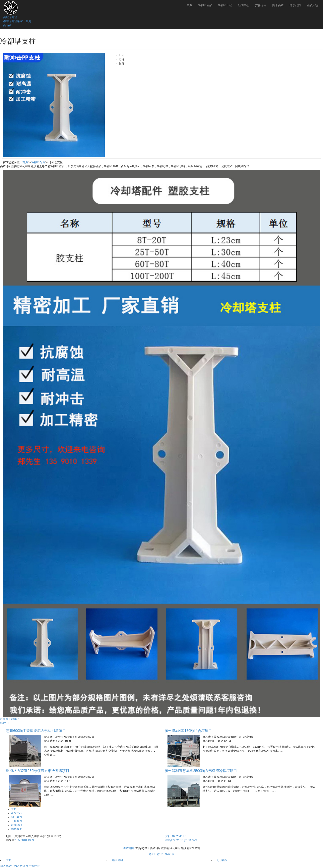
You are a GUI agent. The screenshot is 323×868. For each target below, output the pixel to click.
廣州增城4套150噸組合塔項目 (188, 731)
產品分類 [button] (313, 5)
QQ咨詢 (222, 860)
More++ (5, 723)
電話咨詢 (117, 860)
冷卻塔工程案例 (10, 719)
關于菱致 (278, 5)
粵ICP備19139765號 (161, 854)
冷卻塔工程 (225, 5)
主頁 (14, 809)
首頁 (189, 5)
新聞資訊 (17, 825)
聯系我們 (295, 5)
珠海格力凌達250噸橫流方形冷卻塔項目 (38, 771)
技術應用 (261, 5)
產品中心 (17, 813)
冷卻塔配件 (38, 162)
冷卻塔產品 (205, 5)
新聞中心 (244, 5)
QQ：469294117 (175, 836)
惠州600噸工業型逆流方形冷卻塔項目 (36, 731)
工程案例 (17, 821)
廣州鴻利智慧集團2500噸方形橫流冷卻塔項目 (201, 771)
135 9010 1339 (24, 840)
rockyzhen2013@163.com (181, 840)
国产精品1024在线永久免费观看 (20, 866)
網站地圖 (128, 848)
